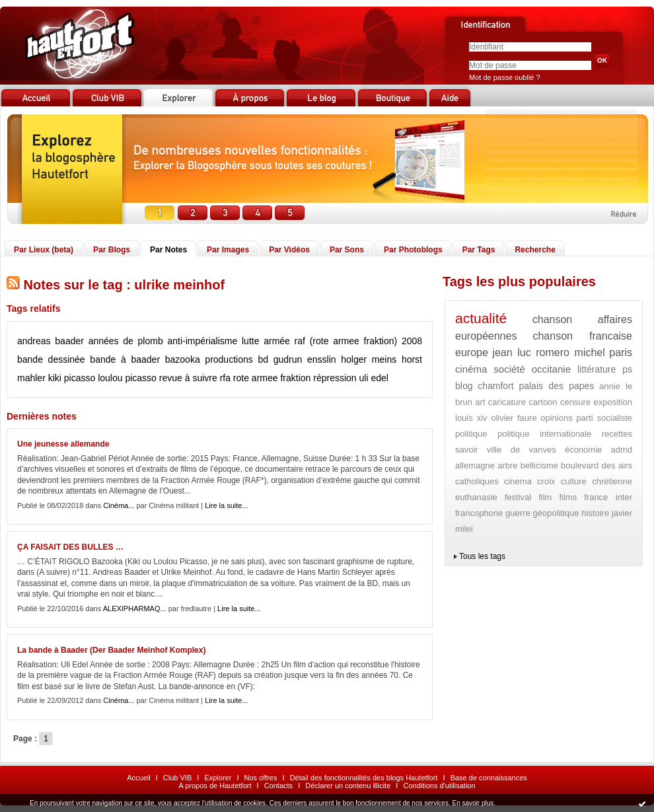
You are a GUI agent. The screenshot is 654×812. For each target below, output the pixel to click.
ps (627, 369)
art (480, 402)
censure (575, 402)
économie (583, 450)
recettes (617, 434)
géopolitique (556, 513)
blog (464, 386)
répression (335, 378)
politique (471, 434)
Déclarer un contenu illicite (348, 786)
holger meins (369, 359)
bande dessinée (51, 359)
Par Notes (168, 250)
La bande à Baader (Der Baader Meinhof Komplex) (111, 650)
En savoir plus (473, 803)
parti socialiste (604, 418)
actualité (481, 318)
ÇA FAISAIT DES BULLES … (70, 547)
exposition (613, 402)
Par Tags (479, 250)
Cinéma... (119, 505)
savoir (467, 450)
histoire (595, 513)
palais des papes (556, 386)
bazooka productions (209, 359)
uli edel (374, 378)
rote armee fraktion (272, 378)
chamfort (495, 386)
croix (546, 481)
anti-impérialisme (202, 341)
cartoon (543, 402)
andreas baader (51, 341)
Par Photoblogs (413, 250)
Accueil (138, 778)
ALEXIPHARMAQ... (135, 609)
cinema (518, 481)
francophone (479, 513)
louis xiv (471, 418)
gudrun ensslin (305, 359)
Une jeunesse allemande (63, 444)
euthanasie (476, 497)
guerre (518, 513)
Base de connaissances (489, 778)
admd (621, 450)
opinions (556, 418)
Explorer (218, 778)
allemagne (475, 465)
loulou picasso (127, 378)
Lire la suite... (226, 505)
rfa (225, 378)
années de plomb (126, 341)
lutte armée (266, 341)
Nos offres (261, 778)
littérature (597, 369)
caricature (507, 402)
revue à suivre (188, 378)
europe (472, 352)
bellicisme (539, 465)
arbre (507, 465)
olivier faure (514, 418)
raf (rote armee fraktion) (346, 341)
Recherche (535, 250)
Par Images (228, 250)
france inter (608, 497)
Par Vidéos (289, 250)
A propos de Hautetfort (215, 786)
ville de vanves (522, 450)
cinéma (471, 369)
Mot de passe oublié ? (505, 77)
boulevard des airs (597, 465)
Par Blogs (112, 250)
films (568, 497)
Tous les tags (482, 556)
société (509, 369)
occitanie (551, 369)
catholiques (477, 481)
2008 (412, 341)
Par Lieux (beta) (44, 250)
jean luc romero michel (548, 352)
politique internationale (544, 434)
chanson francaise (582, 336)
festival (518, 497)
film (545, 497)
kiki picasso (72, 378)
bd (263, 359)
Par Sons (347, 250)
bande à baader (125, 359)
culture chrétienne (597, 481)
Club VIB (177, 778)
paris (621, 352)
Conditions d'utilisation (439, 786)
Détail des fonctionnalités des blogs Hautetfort (364, 778)
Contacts (278, 786)
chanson (553, 319)
